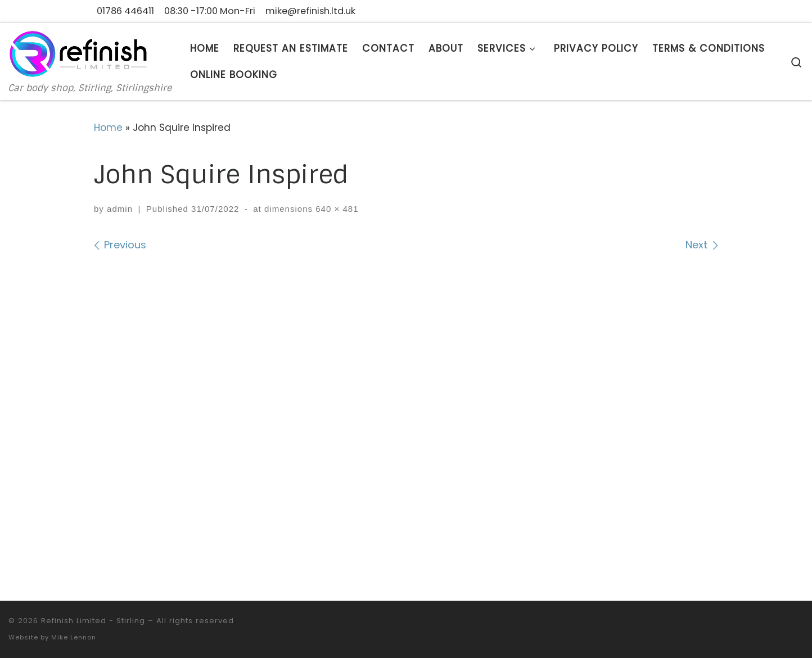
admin (120, 209)
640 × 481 (336, 209)
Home (108, 128)
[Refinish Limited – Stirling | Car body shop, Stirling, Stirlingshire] (79, 53)
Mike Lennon (74, 637)
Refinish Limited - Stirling (93, 621)
